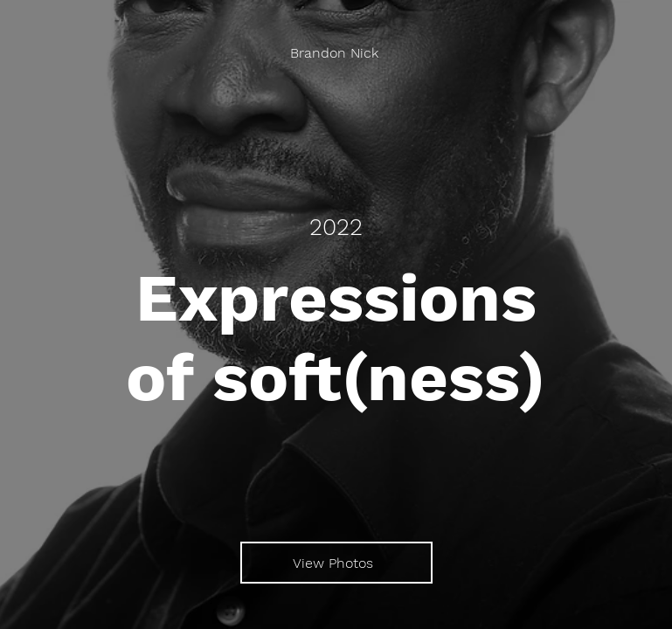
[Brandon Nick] (336, 53)
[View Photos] (336, 563)
